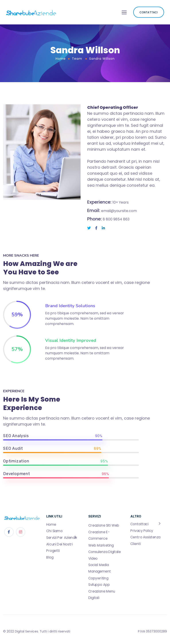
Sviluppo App (99, 585)
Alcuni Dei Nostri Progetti (60, 547)
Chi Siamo (54, 531)
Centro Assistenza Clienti (145, 540)
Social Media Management (100, 568)
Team (77, 59)
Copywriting (98, 578)
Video (93, 558)
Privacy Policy (142, 531)
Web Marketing (101, 545)
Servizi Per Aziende (62, 538)
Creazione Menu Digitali (102, 594)
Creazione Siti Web (104, 525)
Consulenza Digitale (104, 552)
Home (61, 59)
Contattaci (139, 524)
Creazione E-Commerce (99, 535)
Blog (50, 557)
